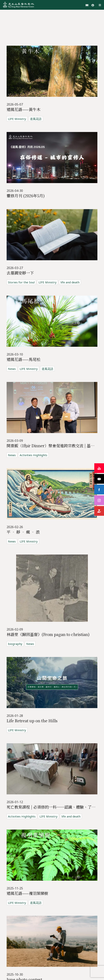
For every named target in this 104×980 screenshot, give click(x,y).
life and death (70, 275)
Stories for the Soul (21, 275)
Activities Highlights (33, 442)
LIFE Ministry (17, 119)
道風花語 (36, 119)
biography (15, 624)
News (12, 360)
